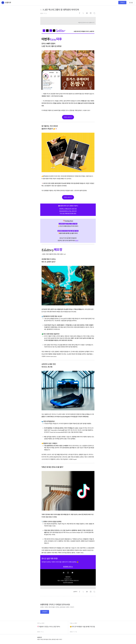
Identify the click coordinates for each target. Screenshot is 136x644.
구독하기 (122, 3)
